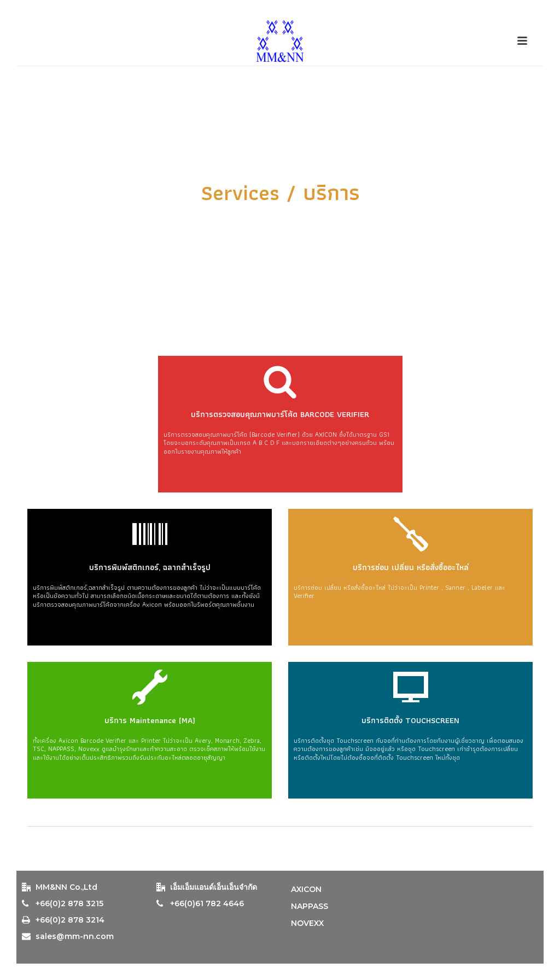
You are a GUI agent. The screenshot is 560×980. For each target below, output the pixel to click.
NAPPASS (310, 906)
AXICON (306, 889)
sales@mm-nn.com (75, 936)
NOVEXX (307, 923)
